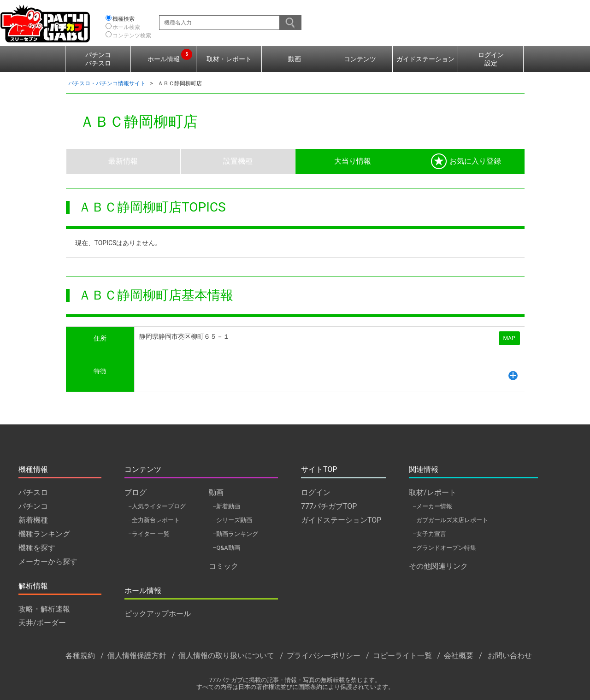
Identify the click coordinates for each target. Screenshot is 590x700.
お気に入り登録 (466, 161)
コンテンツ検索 (132, 35)
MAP (509, 338)
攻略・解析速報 (44, 609)
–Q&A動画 (226, 548)
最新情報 (123, 161)
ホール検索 (126, 27)
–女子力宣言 (429, 534)
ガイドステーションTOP (341, 520)
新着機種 (33, 520)
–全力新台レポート (154, 520)
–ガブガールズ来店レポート (450, 520)
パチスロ (33, 492)
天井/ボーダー (42, 623)
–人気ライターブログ (157, 506)
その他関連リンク (438, 566)
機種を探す (37, 548)
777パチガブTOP (329, 506)
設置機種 (238, 161)
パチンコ (33, 506)
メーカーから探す (48, 562)
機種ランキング (44, 534)
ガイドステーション (425, 59)
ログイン (316, 492)
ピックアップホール (158, 614)
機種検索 (124, 19)
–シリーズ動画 (232, 520)
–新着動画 (226, 506)
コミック (224, 566)
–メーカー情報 (432, 506)
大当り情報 (353, 161)
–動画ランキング (235, 534)
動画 (295, 59)
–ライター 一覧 (149, 534)
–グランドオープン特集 (444, 548)
